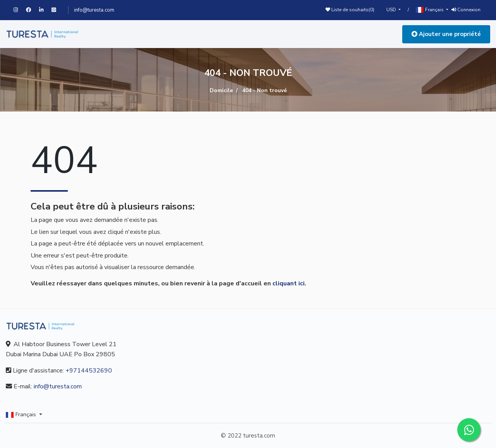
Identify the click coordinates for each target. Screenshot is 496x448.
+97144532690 (89, 371)
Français (430, 10)
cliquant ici (288, 283)
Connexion (466, 10)
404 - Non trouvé (264, 90)
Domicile (221, 90)
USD (392, 10)
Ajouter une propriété (446, 34)
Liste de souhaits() (350, 10)
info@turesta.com (94, 10)
